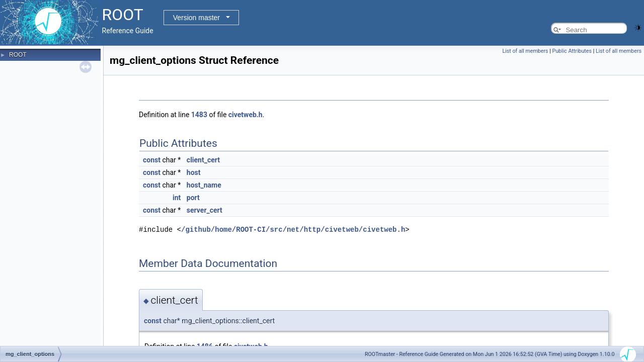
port (193, 198)
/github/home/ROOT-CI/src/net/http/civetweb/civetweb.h (293, 229)
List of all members (526, 51)
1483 (199, 115)
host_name (204, 185)
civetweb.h (246, 115)
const (152, 160)
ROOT (18, 55)
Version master (196, 18)
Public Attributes (572, 51)
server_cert (205, 210)
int (177, 198)
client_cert (203, 160)
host (194, 172)
